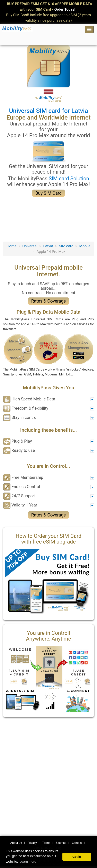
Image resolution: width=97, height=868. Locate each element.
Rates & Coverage (48, 301)
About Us (16, 843)
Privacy (32, 843)
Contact (77, 843)
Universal (30, 246)
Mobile (85, 246)
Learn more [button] (28, 862)
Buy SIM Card (49, 193)
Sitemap (61, 843)
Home (11, 246)
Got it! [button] (77, 857)
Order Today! (65, 9)
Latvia (48, 246)
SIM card (66, 246)
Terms (46, 843)
